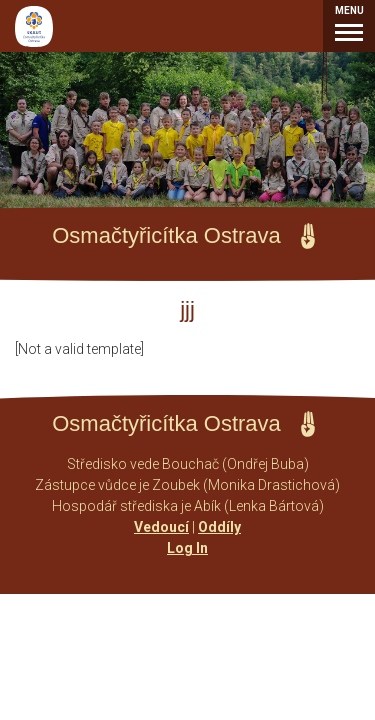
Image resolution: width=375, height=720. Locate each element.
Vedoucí (161, 527)
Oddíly (219, 527)
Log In (187, 548)
